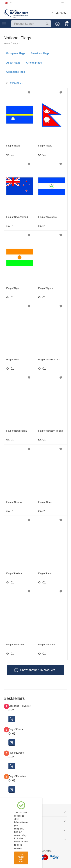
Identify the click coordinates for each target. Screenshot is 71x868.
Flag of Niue (13, 360)
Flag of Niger (13, 288)
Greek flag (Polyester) (20, 706)
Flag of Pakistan (15, 573)
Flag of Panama (47, 645)
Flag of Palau (45, 573)
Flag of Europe (16, 753)
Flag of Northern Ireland (51, 431)
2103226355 (59, 13)
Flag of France (16, 729)
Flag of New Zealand (17, 217)
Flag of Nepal (45, 146)
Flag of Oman (45, 502)
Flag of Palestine (15, 645)
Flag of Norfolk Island (49, 360)
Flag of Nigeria (46, 288)
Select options (12, 719)
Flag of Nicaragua (48, 217)
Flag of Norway (14, 502)
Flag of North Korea (17, 431)
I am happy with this (21, 858)
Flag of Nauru (13, 146)
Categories (4, 24)
